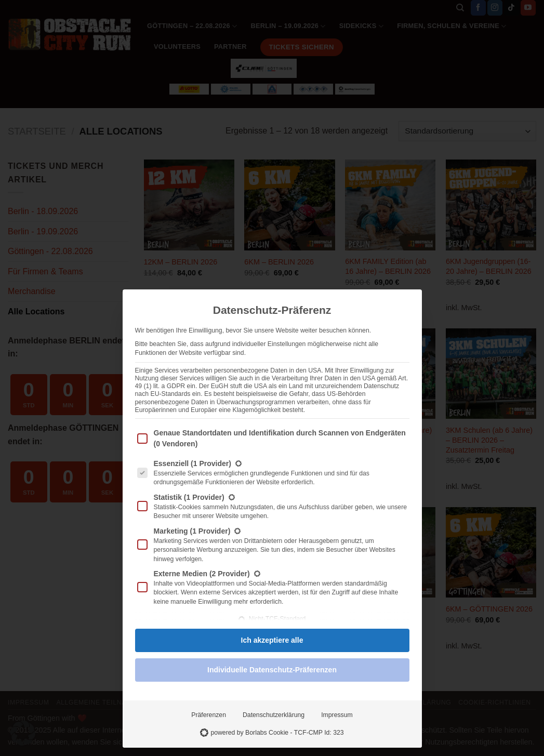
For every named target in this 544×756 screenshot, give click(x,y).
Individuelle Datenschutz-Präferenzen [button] (272, 670)
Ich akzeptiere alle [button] (272, 640)
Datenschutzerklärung (274, 715)
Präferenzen (209, 715)
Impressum (337, 715)
